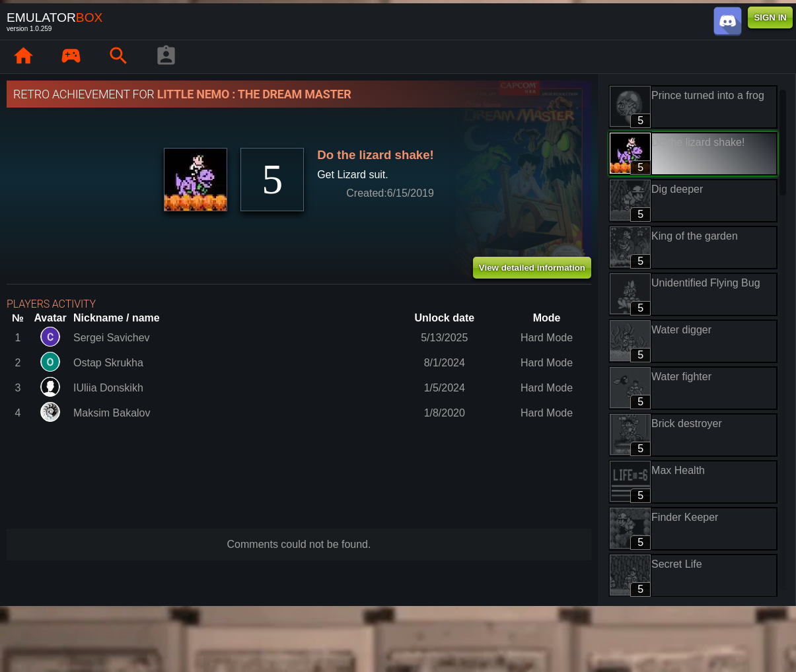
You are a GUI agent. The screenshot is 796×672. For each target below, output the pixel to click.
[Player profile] (166, 57)
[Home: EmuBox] (23, 57)
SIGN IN (770, 17)
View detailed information (532, 268)
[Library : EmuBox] (71, 57)
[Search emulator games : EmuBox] (118, 57)
